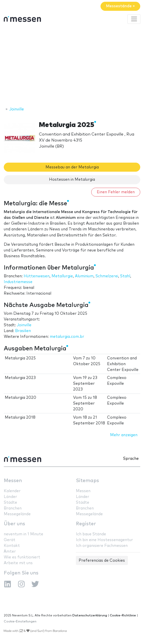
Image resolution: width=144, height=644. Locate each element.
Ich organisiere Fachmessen (102, 546)
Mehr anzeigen (124, 435)
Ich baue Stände (91, 534)
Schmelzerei (107, 276)
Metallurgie (62, 276)
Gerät (10, 540)
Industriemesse (18, 282)
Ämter (10, 552)
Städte (10, 503)
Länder (10, 497)
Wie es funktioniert (22, 557)
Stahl (125, 276)
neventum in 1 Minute (23, 534)
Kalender (12, 491)
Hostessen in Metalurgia (72, 180)
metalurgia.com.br (67, 337)
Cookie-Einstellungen (20, 622)
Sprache (131, 459)
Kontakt (12, 546)
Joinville (24, 325)
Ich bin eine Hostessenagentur (104, 540)
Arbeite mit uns (18, 563)
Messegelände (17, 514)
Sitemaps (87, 481)
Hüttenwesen (37, 276)
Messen (13, 481)
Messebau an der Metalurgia (72, 167)
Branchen (13, 508)
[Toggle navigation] (134, 19)
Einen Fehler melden (116, 192)
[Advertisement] (72, 66)
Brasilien (23, 331)
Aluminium (84, 276)
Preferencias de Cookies (102, 561)
